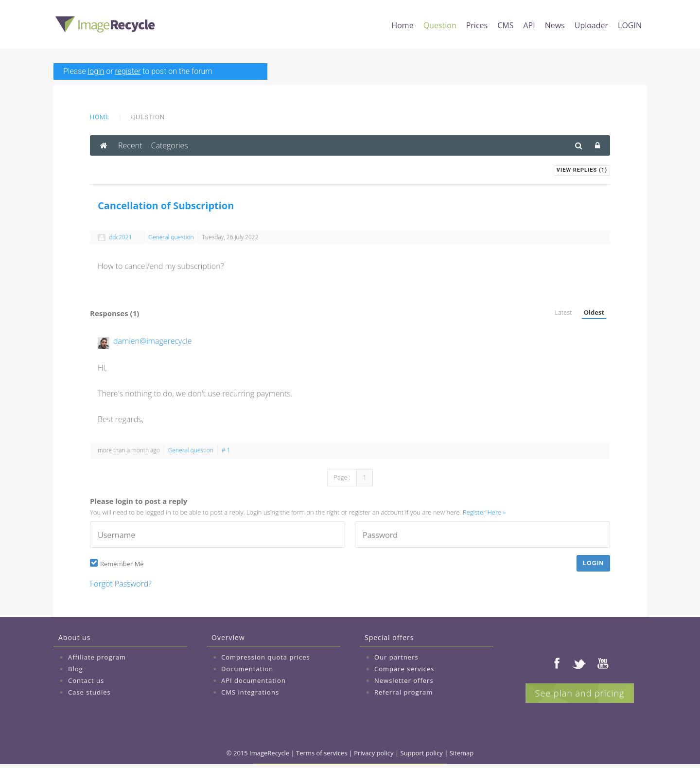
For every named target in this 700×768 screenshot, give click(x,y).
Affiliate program (97, 657)
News (555, 25)
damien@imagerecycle (152, 341)
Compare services (404, 669)
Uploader (591, 25)
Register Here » (484, 512)
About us (74, 637)
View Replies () (582, 170)
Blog (76, 669)
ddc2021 (120, 237)
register (128, 71)
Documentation (247, 669)
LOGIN (630, 25)
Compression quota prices (266, 657)
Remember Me (122, 564)
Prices (477, 25)
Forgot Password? (121, 584)
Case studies (89, 692)
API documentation (254, 680)
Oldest (594, 312)
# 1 (226, 450)
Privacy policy (374, 753)
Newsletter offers (404, 680)
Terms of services (322, 753)
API (529, 25)
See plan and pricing (580, 693)
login (96, 71)
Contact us (86, 680)
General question (171, 237)
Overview (228, 637)
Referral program (403, 692)
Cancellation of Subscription (166, 205)
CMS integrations (250, 692)
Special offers (389, 637)
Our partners (396, 657)
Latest (563, 312)
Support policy (422, 753)
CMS (505, 25)
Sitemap (462, 753)
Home (402, 25)
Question (440, 25)
